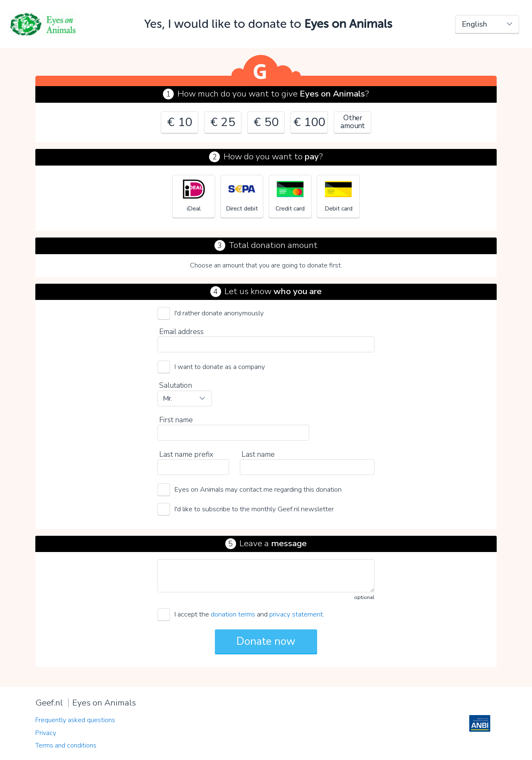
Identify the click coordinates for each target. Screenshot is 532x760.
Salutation (176, 385)
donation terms (233, 614)
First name (176, 420)
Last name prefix (186, 454)
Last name (258, 454)
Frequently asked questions (75, 720)
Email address (181, 332)
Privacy (46, 733)
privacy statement (296, 614)
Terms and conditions (66, 745)
